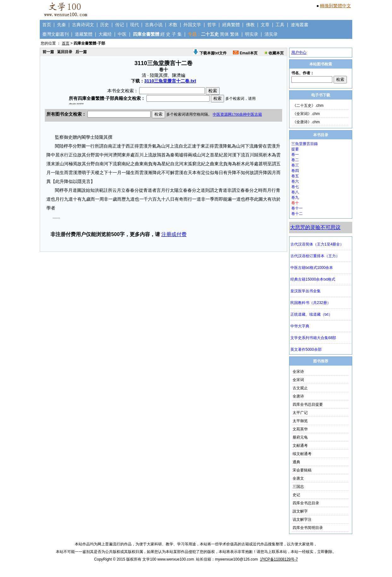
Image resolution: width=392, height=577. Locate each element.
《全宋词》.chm (306, 114)
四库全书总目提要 (308, 404)
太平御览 (300, 421)
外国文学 (192, 25)
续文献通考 (302, 454)
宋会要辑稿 (302, 470)
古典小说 (154, 25)
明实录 (252, 34)
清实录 (271, 34)
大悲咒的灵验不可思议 (315, 227)
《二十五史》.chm (308, 106)
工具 (280, 25)
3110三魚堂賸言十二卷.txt (170, 81)
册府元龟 (300, 437)
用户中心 (299, 52)
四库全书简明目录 (308, 528)
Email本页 (245, 53)
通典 (296, 462)
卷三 (295, 165)
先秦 (62, 25)
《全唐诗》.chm (306, 122)
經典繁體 (231, 25)
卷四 (295, 171)
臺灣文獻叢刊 (56, 34)
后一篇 (81, 52)
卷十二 (297, 214)
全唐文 (298, 478)
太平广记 (300, 413)
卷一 (295, 155)
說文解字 (300, 511)
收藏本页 (274, 53)
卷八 (295, 192)
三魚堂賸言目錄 (305, 144)
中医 (122, 34)
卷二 (295, 160)
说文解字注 (302, 519)
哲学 (212, 25)
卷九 (295, 197)
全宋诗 (298, 372)
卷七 (295, 187)
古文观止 (300, 388)
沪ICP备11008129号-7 (279, 559)
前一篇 (48, 52)
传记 (120, 25)
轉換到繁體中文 (336, 6)
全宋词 (298, 380)
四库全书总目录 (306, 503)
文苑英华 (300, 429)
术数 (173, 25)
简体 (224, 34)
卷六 (295, 181)
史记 (296, 495)
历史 (104, 25)
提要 (295, 149)
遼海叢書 (300, 25)
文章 (265, 25)
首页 (47, 25)
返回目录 (65, 52)
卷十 (295, 203)
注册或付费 (174, 234)
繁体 (235, 34)
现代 (134, 25)
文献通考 (300, 446)
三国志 (298, 487)
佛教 (250, 25)
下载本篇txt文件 (210, 53)
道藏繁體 (84, 34)
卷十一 (297, 208)
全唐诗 (298, 396)
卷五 (295, 176)
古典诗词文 (83, 25)
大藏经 (105, 34)
